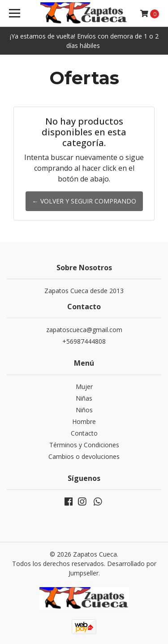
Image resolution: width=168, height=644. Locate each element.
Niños (84, 410)
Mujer (84, 387)
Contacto (84, 433)
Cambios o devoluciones (84, 456)
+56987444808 (84, 341)
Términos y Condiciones (84, 445)
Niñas (84, 398)
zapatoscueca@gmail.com (84, 330)
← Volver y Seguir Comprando (84, 201)
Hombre (84, 421)
